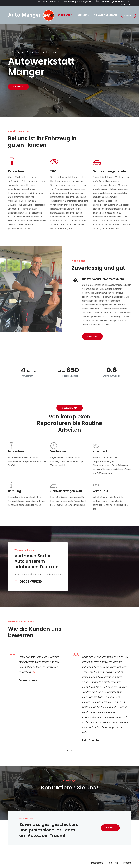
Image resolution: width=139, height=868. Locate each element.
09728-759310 (28, 582)
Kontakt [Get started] (18, 87)
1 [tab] (68, 751)
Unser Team (92, 337)
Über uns (83, 15)
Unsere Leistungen (70, 408)
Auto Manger (24, 15)
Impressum (113, 863)
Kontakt (128, 16)
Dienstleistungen (105, 15)
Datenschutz (97, 863)
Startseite (65, 15)
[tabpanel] (38, 668)
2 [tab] (71, 751)
